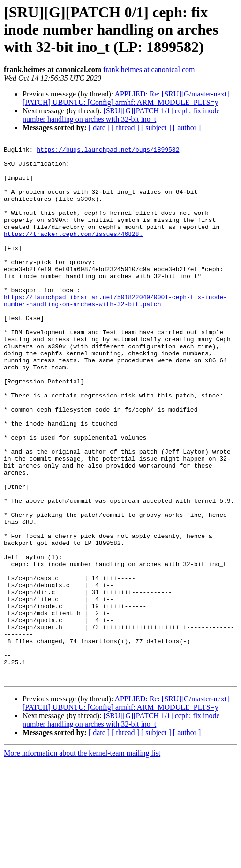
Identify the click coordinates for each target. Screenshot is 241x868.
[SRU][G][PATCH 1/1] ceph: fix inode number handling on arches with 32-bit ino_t (121, 115)
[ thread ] (125, 128)
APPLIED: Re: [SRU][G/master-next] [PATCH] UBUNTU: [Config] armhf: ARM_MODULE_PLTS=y (126, 98)
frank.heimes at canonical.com (149, 70)
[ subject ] (156, 128)
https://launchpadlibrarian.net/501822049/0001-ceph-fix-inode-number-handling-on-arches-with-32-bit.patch (115, 332)
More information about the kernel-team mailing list (82, 860)
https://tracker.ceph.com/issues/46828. (73, 252)
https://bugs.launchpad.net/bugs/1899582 (108, 151)
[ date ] (99, 128)
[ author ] (187, 128)
